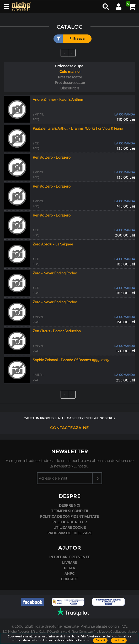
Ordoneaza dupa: (69, 66)
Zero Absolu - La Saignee (53, 244)
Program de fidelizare (70, 533)
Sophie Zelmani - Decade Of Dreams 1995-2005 (71, 360)
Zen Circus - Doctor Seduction (57, 331)
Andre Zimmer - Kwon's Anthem (58, 100)
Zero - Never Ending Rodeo (55, 273)
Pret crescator (70, 77)
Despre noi (70, 505)
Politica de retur (70, 522)
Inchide (119, 640)
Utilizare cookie (70, 527)
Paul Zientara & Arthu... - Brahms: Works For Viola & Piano (78, 129)
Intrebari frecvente (70, 557)
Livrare (69, 562)
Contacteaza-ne (69, 428)
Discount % (70, 88)
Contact (70, 579)
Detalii (100, 640)
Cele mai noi (70, 72)
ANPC (69, 573)
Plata (69, 568)
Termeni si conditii (70, 511)
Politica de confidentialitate (69, 516)
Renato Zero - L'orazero (52, 157)
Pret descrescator (70, 83)
